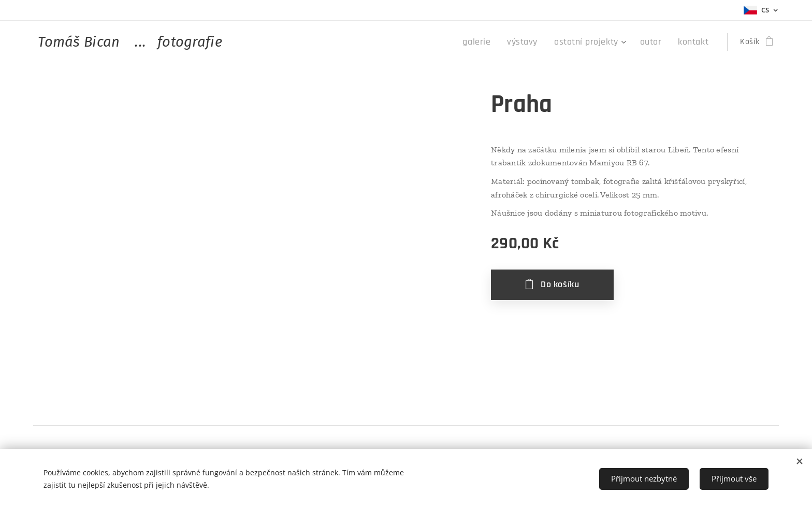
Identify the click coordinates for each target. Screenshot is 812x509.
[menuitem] (495, 42)
